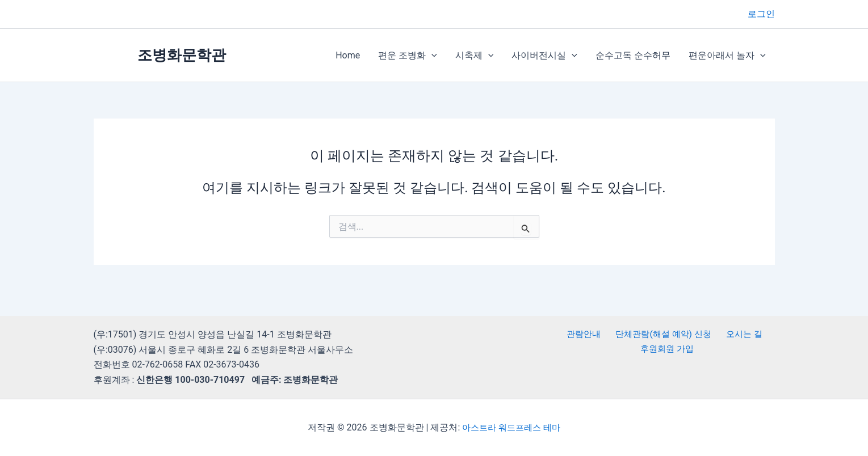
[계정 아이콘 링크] (761, 14)
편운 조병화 (408, 56)
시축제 (475, 56)
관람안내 (584, 334)
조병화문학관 (182, 55)
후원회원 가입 (668, 350)
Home (348, 55)
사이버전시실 (544, 56)
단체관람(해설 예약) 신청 (662, 334)
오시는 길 (741, 334)
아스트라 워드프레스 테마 (511, 427)
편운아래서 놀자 (727, 56)
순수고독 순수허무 (633, 55)
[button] (431, 56)
